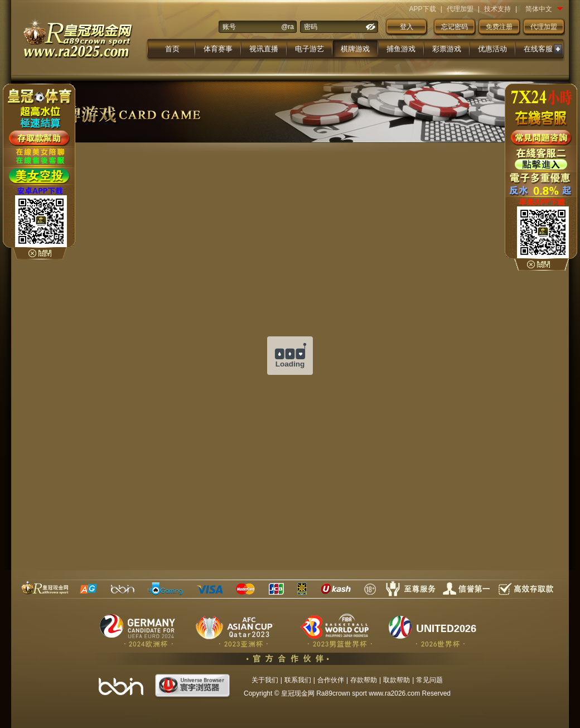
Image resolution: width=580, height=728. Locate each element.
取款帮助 (397, 680)
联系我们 (298, 680)
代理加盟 (460, 9)
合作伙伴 (331, 680)
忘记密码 (455, 27)
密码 (311, 27)
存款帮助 (364, 680)
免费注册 (499, 27)
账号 (229, 27)
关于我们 (265, 680)
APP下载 (423, 9)
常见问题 (429, 680)
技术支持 (497, 9)
